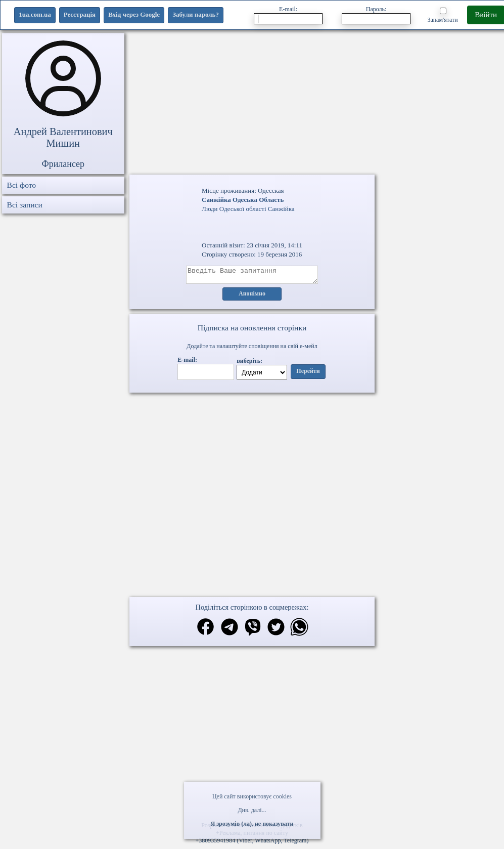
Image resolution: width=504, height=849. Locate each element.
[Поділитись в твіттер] (276, 631)
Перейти (308, 374)
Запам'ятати (442, 15)
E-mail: (288, 15)
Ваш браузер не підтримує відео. (252, 426)
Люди (210, 209)
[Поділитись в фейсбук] (205, 631)
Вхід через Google (134, 14)
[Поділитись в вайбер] (253, 631)
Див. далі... (252, 810)
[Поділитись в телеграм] (230, 631)
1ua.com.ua (35, 14)
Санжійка (281, 209)
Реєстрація (80, 14)
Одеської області (243, 209)
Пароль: (376, 15)
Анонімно (252, 297)
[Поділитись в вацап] (299, 631)
